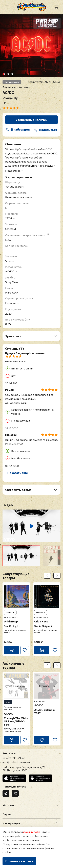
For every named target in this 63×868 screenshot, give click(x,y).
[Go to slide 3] (12, 74)
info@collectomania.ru (16, 762)
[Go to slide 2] (8, 74)
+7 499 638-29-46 (14, 758)
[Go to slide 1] (4, 74)
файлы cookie (32, 832)
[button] (21, 556)
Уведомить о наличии (32, 120)
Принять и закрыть (19, 861)
